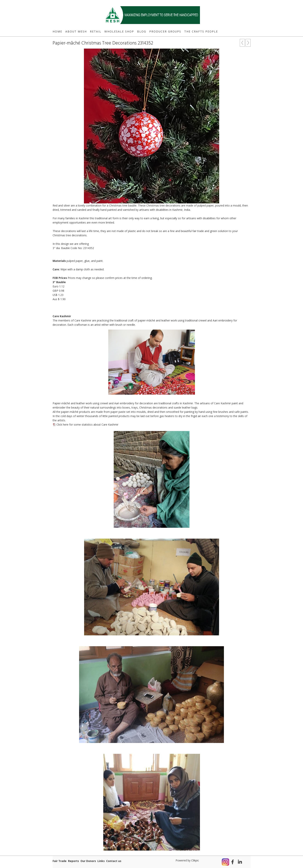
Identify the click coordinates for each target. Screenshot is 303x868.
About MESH (76, 31)
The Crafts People (201, 31)
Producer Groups (165, 31)
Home (57, 31)
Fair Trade (60, 861)
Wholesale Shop (119, 31)
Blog (142, 31)
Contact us (114, 861)
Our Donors (88, 861)
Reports (73, 861)
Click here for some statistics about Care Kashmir (87, 425)
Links (101, 861)
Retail (96, 31)
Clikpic (195, 860)
